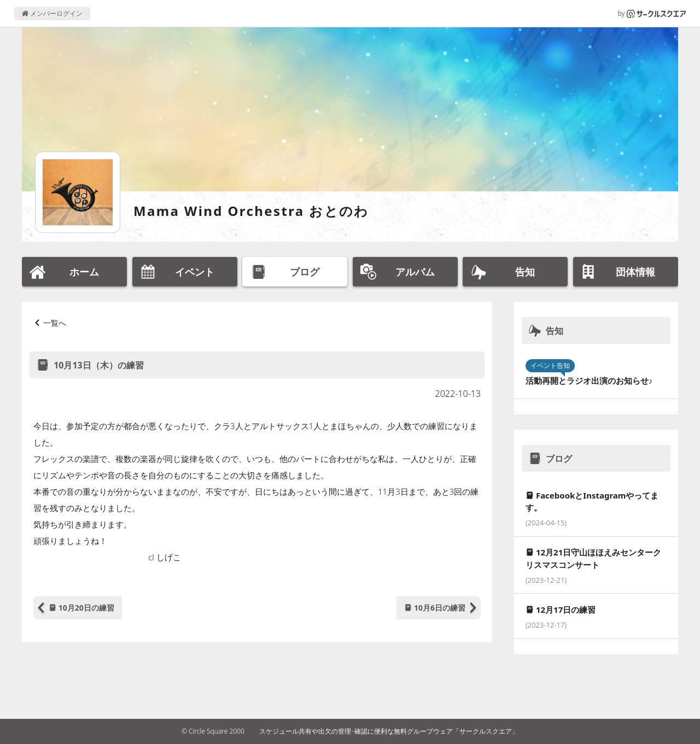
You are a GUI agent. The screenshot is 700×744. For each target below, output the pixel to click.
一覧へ (55, 323)
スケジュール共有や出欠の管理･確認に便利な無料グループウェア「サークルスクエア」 (389, 731)
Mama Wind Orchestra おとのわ (251, 211)
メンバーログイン (52, 13)
